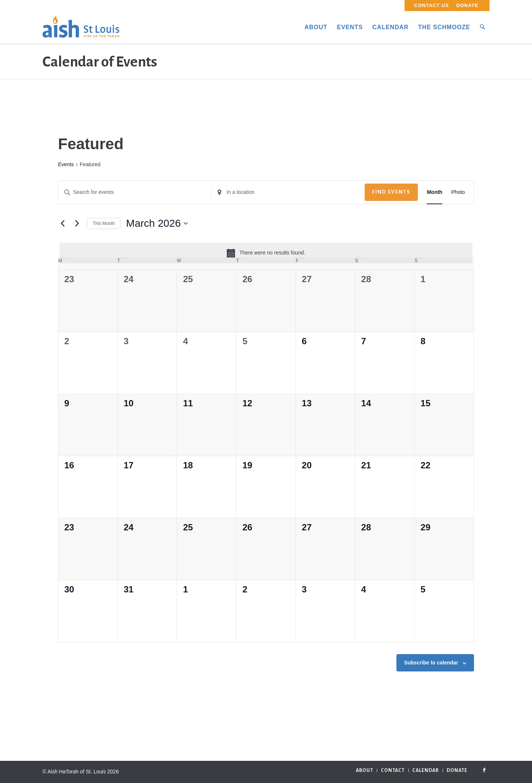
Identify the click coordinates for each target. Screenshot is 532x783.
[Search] (482, 27)
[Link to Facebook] (484, 770)
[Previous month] (62, 223)
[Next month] (77, 223)
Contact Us (432, 5)
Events (66, 164)
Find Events (391, 192)
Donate (467, 5)
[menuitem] (432, 6)
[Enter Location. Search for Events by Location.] (288, 192)
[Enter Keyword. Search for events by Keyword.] (135, 192)
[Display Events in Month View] (434, 192)
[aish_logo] (81, 27)
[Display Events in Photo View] (458, 192)
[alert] (266, 253)
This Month (104, 223)
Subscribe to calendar (431, 663)
